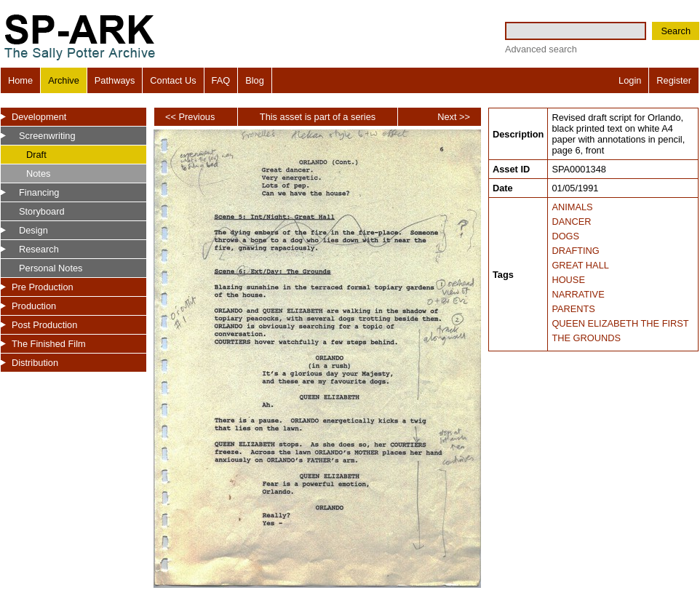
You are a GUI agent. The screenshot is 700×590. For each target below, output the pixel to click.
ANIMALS (572, 207)
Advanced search (541, 49)
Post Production (44, 325)
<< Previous (190, 117)
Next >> (454, 117)
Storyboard (42, 211)
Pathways (115, 80)
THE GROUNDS (586, 338)
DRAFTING (575, 251)
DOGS (565, 236)
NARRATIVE (578, 294)
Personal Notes (51, 268)
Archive (64, 80)
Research (39, 249)
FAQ (221, 80)
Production (34, 306)
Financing (39, 192)
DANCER (571, 222)
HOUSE (568, 280)
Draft (36, 155)
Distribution (35, 363)
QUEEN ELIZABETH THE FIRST (620, 323)
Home (20, 80)
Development (39, 117)
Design (33, 230)
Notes (38, 174)
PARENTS (573, 309)
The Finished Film (49, 344)
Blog (255, 80)
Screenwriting (47, 136)
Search (676, 31)
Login (630, 80)
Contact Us (173, 80)
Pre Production (43, 287)
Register (674, 80)
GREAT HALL (580, 265)
